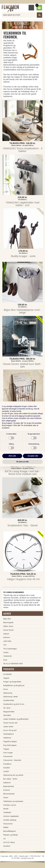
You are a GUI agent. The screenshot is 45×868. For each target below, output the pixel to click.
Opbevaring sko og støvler (13, 775)
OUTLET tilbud (9, 842)
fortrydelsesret (27, 70)
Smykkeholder (9, 700)
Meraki (6, 809)
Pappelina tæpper (10, 741)
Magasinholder (9, 712)
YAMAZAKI (8, 656)
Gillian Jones (8, 626)
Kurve (6, 689)
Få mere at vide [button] (23, 462)
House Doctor (9, 630)
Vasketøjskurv (9, 734)
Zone (5, 660)
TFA (5, 645)
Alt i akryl (7, 708)
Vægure (6, 678)
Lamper (6, 771)
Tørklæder (7, 812)
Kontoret (6, 790)
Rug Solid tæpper (10, 745)
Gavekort (7, 846)
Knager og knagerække (12, 682)
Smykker (7, 768)
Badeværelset (9, 786)
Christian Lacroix (10, 805)
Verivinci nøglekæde (11, 816)
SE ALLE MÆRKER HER (13, 664)
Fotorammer (8, 756)
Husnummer (8, 824)
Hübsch (6, 634)
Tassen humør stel (10, 723)
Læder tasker (8, 727)
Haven (6, 798)
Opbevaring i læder (11, 697)
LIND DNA (7, 641)
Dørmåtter (7, 715)
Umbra (6, 652)
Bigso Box (7, 619)
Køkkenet (7, 783)
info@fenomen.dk (27, 858)
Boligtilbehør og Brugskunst (14, 685)
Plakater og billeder (11, 835)
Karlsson (7, 637)
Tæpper (6, 749)
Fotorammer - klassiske (12, 760)
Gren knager (8, 753)
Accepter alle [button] (33, 456)
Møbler (6, 827)
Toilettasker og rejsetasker (13, 801)
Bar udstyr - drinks (10, 779)
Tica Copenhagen (10, 649)
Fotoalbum (7, 764)
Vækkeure (7, 738)
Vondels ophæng (10, 820)
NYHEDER (7, 674)
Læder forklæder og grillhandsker (16, 719)
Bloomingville (8, 622)
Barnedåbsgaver (10, 831)
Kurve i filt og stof (10, 730)
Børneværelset (9, 794)
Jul (4, 839)
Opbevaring (8, 693)
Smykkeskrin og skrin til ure (14, 704)
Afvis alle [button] (12, 456)
